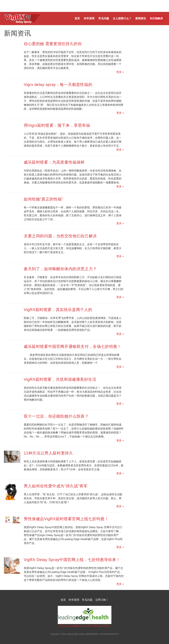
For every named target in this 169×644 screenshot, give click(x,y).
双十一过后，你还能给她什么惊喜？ (56, 416)
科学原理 (89, 18)
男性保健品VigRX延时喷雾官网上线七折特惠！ (66, 519)
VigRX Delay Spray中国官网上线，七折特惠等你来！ (72, 560)
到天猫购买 (156, 18)
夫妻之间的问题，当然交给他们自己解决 (60, 236)
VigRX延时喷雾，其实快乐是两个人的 (58, 310)
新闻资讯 (141, 18)
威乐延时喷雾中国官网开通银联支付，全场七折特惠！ (72, 346)
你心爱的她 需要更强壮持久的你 (53, 44)
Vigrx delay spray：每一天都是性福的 (58, 85)
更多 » (120, 72)
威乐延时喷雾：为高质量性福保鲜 (54, 162)
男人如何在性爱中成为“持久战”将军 (56, 486)
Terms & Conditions (71, 626)
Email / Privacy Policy (97, 626)
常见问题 (104, 18)
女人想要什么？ (122, 18)
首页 (77, 18)
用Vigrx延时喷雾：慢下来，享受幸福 (57, 125)
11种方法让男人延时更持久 (48, 453)
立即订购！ (102, 600)
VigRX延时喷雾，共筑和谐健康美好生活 (60, 379)
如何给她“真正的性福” (43, 199)
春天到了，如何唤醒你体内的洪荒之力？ (60, 269)
